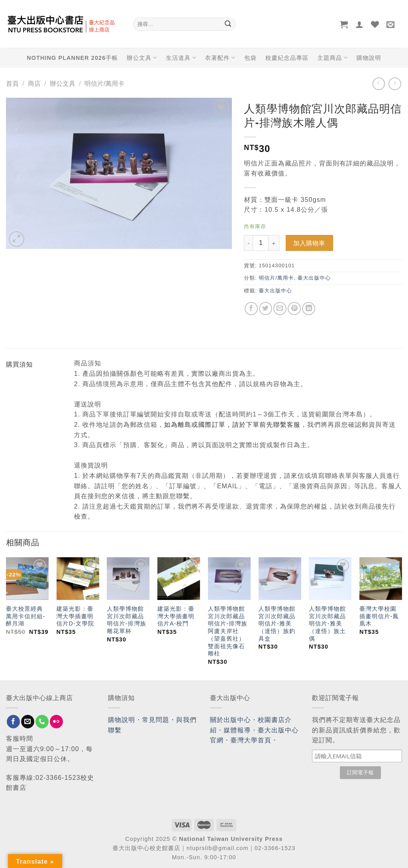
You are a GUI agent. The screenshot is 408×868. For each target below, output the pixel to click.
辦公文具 (142, 58)
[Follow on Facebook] (13, 722)
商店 (34, 84)
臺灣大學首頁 (251, 740)
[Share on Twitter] (266, 309)
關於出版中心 (230, 720)
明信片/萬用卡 (104, 84)
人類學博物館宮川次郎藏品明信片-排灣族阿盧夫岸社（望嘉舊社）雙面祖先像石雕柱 (228, 631)
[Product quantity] (261, 243)
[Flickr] (56, 722)
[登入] (360, 24)
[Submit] (228, 24)
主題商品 (332, 58)
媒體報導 (237, 730)
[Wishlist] (375, 24)
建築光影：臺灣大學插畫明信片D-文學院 (76, 616)
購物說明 (369, 58)
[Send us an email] (28, 722)
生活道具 (181, 58)
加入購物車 (309, 243)
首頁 (12, 84)
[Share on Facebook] (251, 309)
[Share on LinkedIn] (309, 309)
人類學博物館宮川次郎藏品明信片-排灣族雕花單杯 (127, 620)
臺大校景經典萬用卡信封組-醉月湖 (26, 616)
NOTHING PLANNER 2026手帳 (72, 58)
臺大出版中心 (314, 278)
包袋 (250, 58)
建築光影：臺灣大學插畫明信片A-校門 (176, 616)
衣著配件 (220, 58)
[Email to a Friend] (280, 309)
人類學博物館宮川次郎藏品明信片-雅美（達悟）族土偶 (327, 624)
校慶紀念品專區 (287, 58)
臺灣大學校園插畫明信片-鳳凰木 (379, 616)
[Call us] (42, 722)
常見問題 (156, 720)
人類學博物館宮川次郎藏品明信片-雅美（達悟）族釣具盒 (277, 624)
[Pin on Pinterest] (294, 309)
